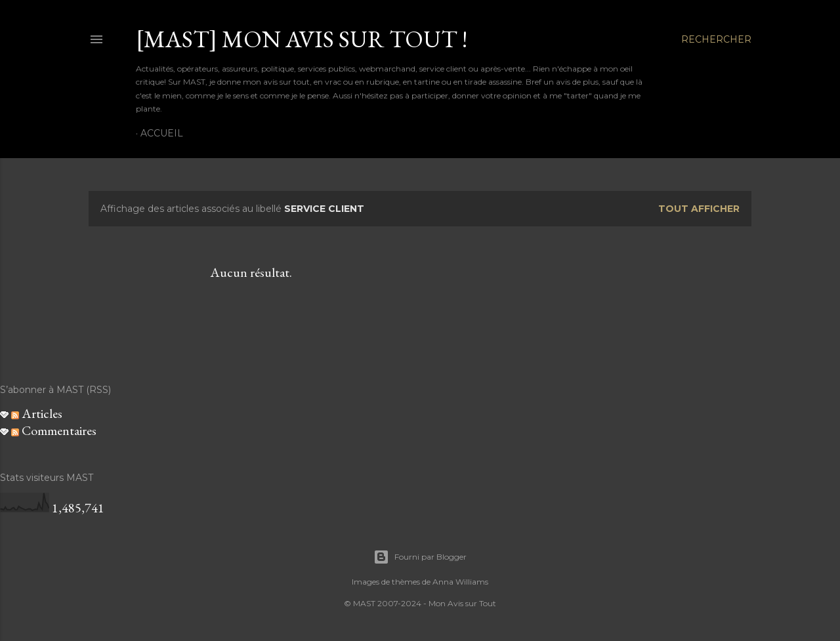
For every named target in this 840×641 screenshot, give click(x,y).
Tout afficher (699, 209)
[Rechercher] (716, 39)
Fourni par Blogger (420, 557)
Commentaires (54, 430)
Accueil (162, 133)
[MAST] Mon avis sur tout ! (302, 39)
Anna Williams (460, 582)
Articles (37, 413)
